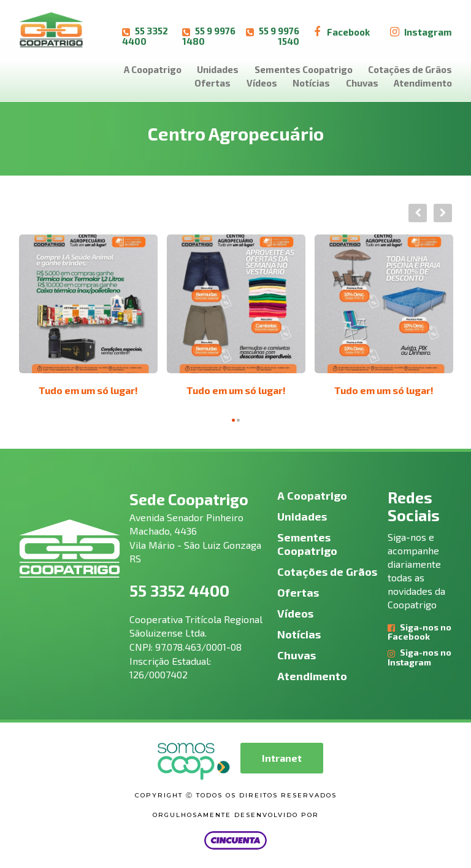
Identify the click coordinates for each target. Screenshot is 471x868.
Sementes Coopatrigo (304, 69)
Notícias (311, 83)
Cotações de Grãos (410, 69)
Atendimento (423, 83)
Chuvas (362, 83)
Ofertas (213, 83)
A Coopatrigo (153, 69)
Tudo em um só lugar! (88, 390)
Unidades (218, 69)
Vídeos (262, 83)
